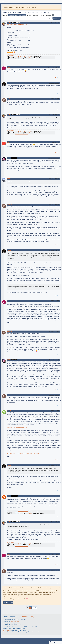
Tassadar (9, 83)
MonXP (9, 158)
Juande (9, 67)
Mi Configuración (11, 56)
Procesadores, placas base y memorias (17, 15)
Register (6, 602)
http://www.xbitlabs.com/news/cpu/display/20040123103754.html (23, 454)
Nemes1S (9, 411)
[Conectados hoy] (27, 617)
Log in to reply (57, 18)
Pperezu (9, 179)
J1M (8, 142)
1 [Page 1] (30, 608)
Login (11, 602)
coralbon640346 (7, 630)
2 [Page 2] (33, 608)
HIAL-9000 (13, 621)
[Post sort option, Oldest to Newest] (50, 18)
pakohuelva (10, 99)
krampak (9, 23)
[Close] (59, 588)
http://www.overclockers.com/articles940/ (17, 428)
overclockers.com (22, 413)
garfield (9, 496)
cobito (18, 621)
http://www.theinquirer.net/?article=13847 (17, 25)
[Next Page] (35, 608)
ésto (45, 292)
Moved (5, 15)
